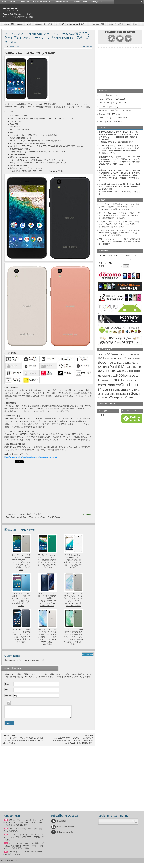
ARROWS (109, 359)
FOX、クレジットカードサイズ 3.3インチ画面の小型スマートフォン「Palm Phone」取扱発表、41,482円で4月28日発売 (119, 242)
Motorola (105, 381)
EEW (127, 367)
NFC (117, 380)
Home (4, 2)
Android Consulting (62, 2)
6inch (116, 355)
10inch (133, 355)
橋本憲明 (102, 157)
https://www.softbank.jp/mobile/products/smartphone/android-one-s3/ (31, 457)
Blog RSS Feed (60, 823)
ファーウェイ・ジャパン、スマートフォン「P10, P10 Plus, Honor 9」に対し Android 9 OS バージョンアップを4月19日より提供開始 (119, 233)
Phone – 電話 (9, 24)
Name (7, 684)
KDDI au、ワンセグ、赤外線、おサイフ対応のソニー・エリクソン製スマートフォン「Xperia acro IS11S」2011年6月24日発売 (24, 825)
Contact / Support (80, 2)
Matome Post (24, 2)
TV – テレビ (60, 24)
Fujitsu (113, 371)
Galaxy (121, 371)
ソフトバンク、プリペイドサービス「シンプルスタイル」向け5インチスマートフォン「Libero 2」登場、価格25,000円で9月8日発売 (119, 148)
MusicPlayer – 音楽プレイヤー (111, 110)
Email (7, 690)
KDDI (120, 375)
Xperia (129, 397)
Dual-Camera (118, 363)
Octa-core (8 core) (39, 517)
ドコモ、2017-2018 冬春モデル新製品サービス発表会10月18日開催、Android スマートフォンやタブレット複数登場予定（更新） (24, 848)
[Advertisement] (108, 27)
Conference (136, 359)
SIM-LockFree (112, 394)
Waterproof (60, 517)
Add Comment (88, 654)
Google (131, 371)
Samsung (119, 390)
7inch (121, 355)
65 (6, 822)
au (122, 358)
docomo (105, 362)
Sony (135, 394)
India (110, 376)
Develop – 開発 (105, 114)
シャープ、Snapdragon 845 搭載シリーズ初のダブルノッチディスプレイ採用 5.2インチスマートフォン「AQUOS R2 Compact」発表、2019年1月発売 (47, 637)
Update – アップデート (108, 118)
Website (8, 695)
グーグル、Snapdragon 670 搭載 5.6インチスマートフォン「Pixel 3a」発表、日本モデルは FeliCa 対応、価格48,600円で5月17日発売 (119, 224)
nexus (111, 381)
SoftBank (125, 394)
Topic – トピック (105, 122)
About (12, 2)
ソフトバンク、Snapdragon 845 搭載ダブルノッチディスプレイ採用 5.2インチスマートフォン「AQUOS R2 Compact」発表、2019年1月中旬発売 (73, 637)
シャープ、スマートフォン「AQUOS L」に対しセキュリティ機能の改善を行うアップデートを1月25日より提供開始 (23, 743)
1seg (101, 355)
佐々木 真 (102, 184)
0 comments (86, 514)
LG (134, 376)
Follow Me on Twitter (62, 834)
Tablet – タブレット (24, 24)
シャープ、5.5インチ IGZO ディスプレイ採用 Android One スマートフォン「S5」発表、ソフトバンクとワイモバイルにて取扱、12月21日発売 (21, 562)
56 (6, 837)
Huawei (103, 376)
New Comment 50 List (42, 2)
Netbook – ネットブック (44, 24)
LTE (29, 517)
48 (6, 854)
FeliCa (133, 367)
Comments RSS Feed (63, 829)
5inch (13, 517)
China (128, 358)
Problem (113, 385)
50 (6, 845)
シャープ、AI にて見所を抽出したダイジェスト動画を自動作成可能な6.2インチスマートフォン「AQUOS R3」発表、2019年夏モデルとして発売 (119, 207)
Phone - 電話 (15, 46)
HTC (138, 371)
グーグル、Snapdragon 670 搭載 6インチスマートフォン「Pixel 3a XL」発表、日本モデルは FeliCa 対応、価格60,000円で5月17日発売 (119, 215)
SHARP (51, 517)
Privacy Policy (97, 2)
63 (6, 831)
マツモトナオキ (105, 146)
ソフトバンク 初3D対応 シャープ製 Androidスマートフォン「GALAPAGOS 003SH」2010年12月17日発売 (24, 839)
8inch (127, 355)
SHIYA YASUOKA (106, 132)
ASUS (117, 359)
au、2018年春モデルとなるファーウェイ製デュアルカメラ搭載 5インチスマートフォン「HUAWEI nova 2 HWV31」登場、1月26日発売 (73, 743)
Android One (21, 517)
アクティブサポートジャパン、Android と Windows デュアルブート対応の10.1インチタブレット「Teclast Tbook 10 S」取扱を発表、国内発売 (120, 159)
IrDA (114, 376)
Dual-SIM (117, 367)
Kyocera (128, 376)
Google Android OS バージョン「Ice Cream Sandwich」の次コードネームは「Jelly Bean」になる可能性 (120, 187)
